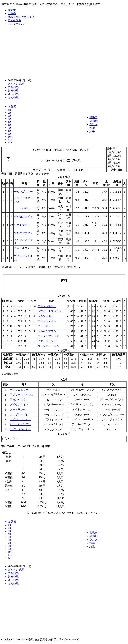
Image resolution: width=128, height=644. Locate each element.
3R (10, 116)
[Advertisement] (65, 52)
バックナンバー (17, 24)
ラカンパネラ (22, 208)
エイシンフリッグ (48, 336)
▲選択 (12, 106)
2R (10, 113)
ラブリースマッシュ (50, 311)
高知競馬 (13, 98)
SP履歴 (94, 121)
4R (10, 119)
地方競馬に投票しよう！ (23, 17)
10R (10, 137)
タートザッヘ (22, 225)
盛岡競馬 (13, 87)
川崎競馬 (13, 91)
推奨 (92, 128)
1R (10, 110)
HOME (12, 10)
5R (10, 122)
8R (10, 131)
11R (10, 140)
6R (10, 125)
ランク (93, 124)
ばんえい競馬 (16, 84)
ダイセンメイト (23, 216)
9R (10, 134)
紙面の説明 (15, 20)
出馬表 (93, 117)
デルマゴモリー (23, 192)
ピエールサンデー (48, 341)
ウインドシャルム (48, 346)
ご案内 (12, 13)
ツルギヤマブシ (23, 233)
